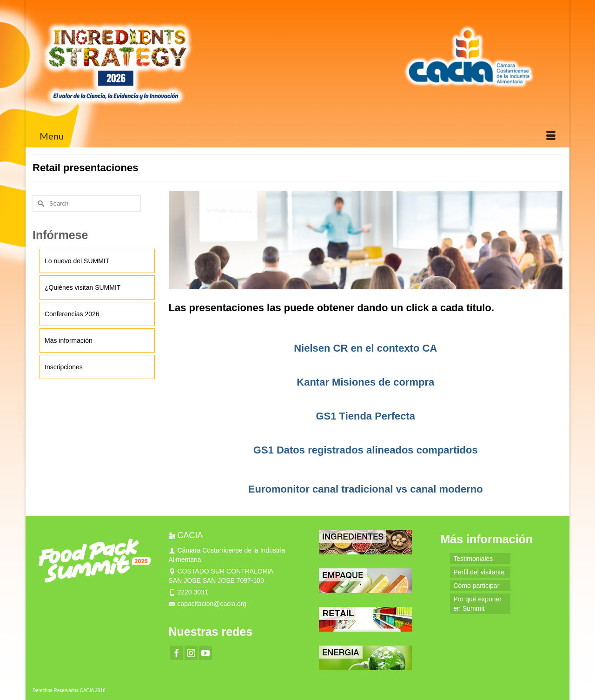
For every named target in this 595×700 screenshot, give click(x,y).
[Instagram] (191, 653)
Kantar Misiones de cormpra (365, 382)
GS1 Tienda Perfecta (365, 416)
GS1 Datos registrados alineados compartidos (366, 450)
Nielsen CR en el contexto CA (365, 348)
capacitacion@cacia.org (208, 604)
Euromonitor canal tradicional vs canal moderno (366, 489)
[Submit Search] (40, 203)
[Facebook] (177, 653)
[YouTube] (205, 653)
